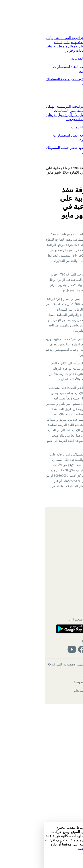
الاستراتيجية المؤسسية (29, 38)
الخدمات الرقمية (60, 59)
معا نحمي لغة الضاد (41, 67)
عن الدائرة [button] (64, 34)
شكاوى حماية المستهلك (55, 83)
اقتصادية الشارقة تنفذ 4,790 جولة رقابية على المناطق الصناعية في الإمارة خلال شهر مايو (35, 170)
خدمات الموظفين (61, 761)
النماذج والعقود (45, 79)
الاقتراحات (56, 71)
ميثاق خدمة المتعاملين (42, 42)
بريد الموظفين (63, 701)
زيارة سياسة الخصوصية (51, 848)
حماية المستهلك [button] (61, 75)
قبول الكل (75, 861)
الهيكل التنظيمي (62, 692)
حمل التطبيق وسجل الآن (41, 782)
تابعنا (41, 804)
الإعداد (77, 856)
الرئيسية (67, 30)
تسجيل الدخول (70, 164)
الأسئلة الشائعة (63, 710)
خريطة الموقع (63, 684)
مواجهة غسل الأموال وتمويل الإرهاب (28, 46)
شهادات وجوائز (33, 50)
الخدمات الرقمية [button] (60, 54)
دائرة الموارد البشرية (59, 752)
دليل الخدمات (38, 59)
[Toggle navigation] (79, 23)
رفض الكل (75, 866)
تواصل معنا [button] (64, 63)
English (76, 159)
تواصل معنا (64, 67)
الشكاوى (42, 71)
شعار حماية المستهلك (18, 79)
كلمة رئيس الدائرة (59, 38)
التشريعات (64, 79)
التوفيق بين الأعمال (58, 50)
